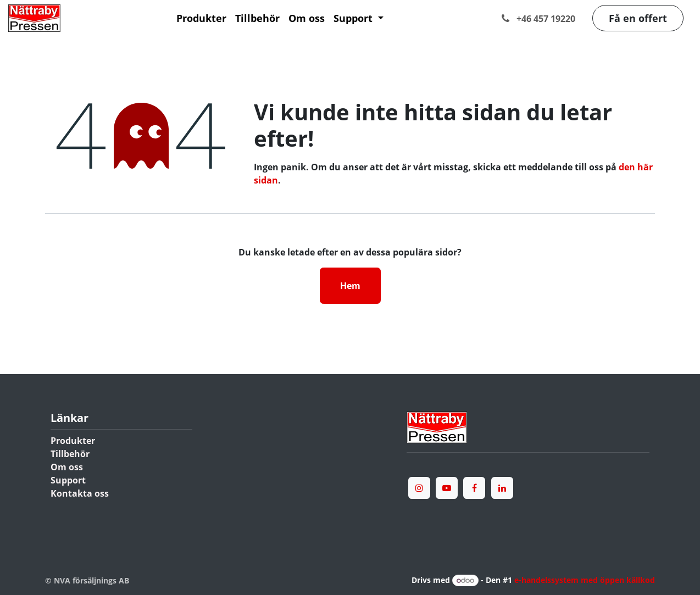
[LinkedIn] (502, 488)
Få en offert (638, 18)
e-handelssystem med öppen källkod (585, 580)
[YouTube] (447, 488)
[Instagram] (419, 488)
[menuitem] (201, 18)
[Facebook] (474, 488)
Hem (350, 286)
